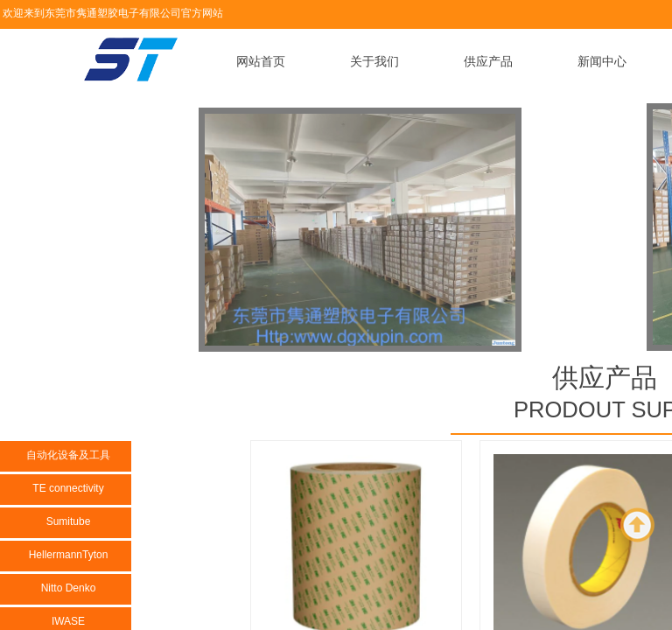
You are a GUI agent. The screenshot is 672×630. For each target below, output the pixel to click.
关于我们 (374, 62)
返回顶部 (638, 525)
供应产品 (488, 62)
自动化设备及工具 (68, 455)
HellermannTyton (69, 555)
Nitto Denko (69, 588)
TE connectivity (68, 488)
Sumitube (69, 521)
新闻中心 (602, 62)
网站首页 (261, 62)
